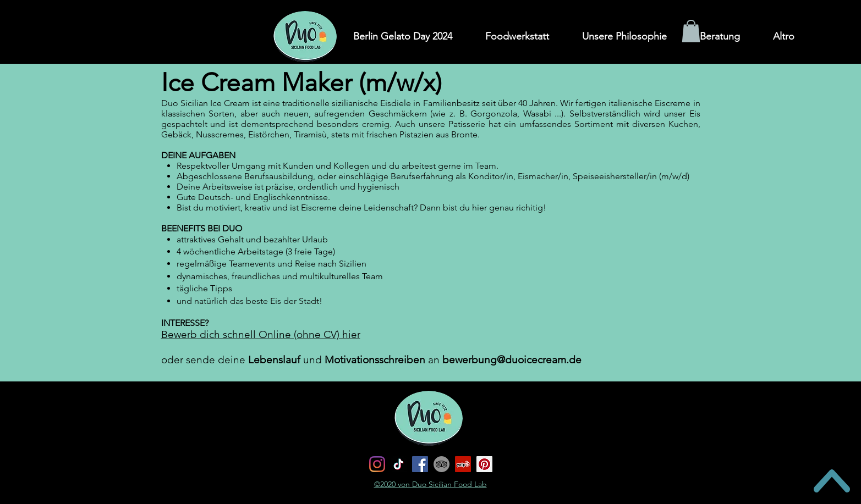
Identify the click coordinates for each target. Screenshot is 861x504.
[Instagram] (377, 464)
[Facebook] (420, 464)
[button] (691, 31)
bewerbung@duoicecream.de (512, 360)
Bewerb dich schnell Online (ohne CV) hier (261, 334)
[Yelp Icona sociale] (463, 464)
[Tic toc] (399, 464)
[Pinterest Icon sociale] (484, 464)
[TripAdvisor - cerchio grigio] (442, 464)
